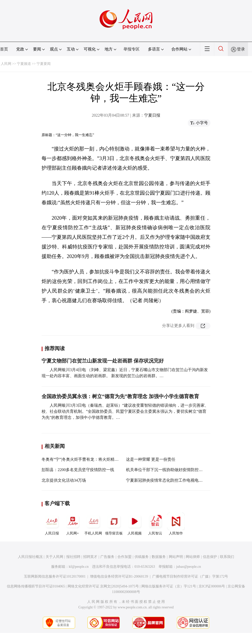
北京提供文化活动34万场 (64, 480)
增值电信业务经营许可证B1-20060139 (119, 576)
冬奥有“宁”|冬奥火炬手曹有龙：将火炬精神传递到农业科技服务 (98, 459)
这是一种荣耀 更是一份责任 (151, 459)
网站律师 (193, 557)
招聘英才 (90, 557)
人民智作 (176, 524)
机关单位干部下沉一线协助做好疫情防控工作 (166, 470)
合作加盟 (124, 557)
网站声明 (176, 557)
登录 (241, 49)
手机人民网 (93, 524)
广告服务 (107, 557)
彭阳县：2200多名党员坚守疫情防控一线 (78, 470)
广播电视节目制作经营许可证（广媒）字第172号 (190, 576)
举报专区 (132, 49)
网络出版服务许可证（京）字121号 (169, 586)
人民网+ (73, 524)
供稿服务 (142, 557)
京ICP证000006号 (212, 586)
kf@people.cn (79, 567)
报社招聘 (73, 557)
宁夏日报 (152, 115)
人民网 (6, 64)
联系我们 (227, 557)
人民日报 (52, 524)
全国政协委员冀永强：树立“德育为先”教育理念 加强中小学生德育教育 (120, 396)
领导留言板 (114, 524)
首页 (4, 49)
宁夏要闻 (44, 64)
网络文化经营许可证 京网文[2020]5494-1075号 (103, 586)
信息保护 (210, 557)
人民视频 (135, 524)
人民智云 (155, 524)
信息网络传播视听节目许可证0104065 (36, 586)
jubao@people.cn (188, 567)
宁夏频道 (24, 64)
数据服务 (159, 557)
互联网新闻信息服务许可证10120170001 (55, 576)
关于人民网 (54, 557)
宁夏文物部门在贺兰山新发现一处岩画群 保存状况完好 (103, 361)
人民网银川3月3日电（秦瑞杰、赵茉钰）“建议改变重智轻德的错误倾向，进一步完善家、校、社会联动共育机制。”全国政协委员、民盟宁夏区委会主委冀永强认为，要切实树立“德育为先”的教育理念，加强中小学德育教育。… (125, 411)
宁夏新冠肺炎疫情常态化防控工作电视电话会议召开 (172, 480)
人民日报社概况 (30, 557)
